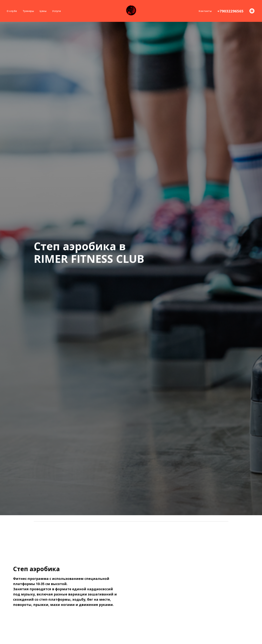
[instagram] (252, 11)
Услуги (56, 11)
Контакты (205, 11)
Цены (43, 11)
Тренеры (28, 11)
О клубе (12, 11)
